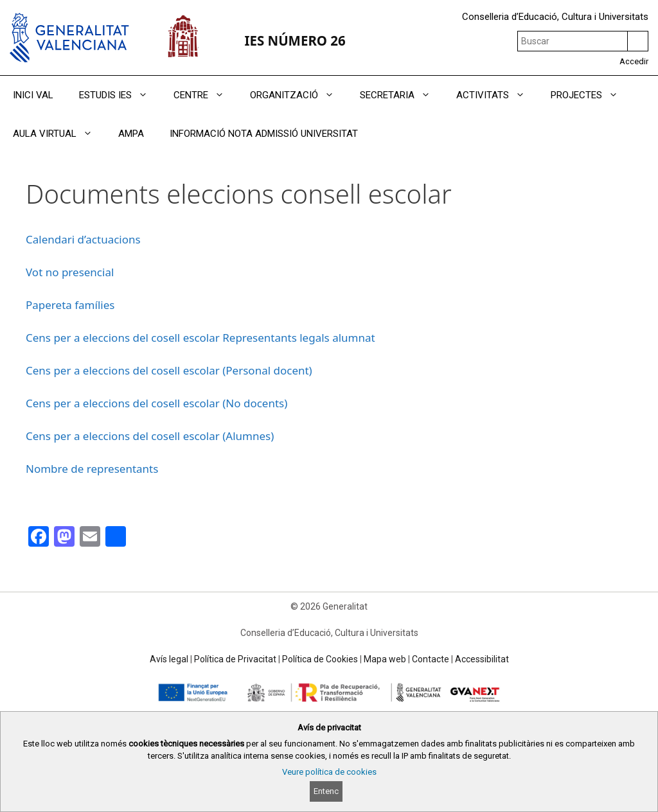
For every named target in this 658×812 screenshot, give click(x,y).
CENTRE (205, 95)
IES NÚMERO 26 (295, 40)
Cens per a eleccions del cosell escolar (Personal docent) (169, 370)
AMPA (131, 134)
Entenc (326, 791)
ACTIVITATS (497, 95)
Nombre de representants (92, 469)
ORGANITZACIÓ (298, 95)
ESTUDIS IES (120, 95)
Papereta (50, 305)
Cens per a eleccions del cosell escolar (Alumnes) (150, 436)
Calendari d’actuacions (83, 239)
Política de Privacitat (235, 659)
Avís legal (169, 659)
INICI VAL (33, 95)
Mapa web (385, 659)
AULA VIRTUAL (59, 134)
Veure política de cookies (329, 772)
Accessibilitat (482, 659)
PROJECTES (591, 95)
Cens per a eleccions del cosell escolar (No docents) (156, 403)
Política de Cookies (320, 659)
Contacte (431, 659)
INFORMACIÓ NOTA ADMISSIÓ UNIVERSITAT (264, 134)
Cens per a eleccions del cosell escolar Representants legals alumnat (200, 338)
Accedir (634, 61)
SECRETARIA (402, 95)
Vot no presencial (70, 272)
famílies (94, 305)
